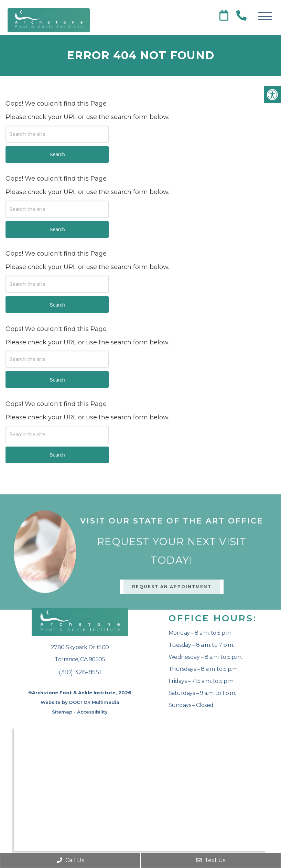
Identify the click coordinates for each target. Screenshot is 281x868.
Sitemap (62, 712)
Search (57, 154)
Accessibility (92, 712)
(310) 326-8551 (80, 672)
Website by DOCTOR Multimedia (80, 702)
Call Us (70, 860)
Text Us (211, 860)
